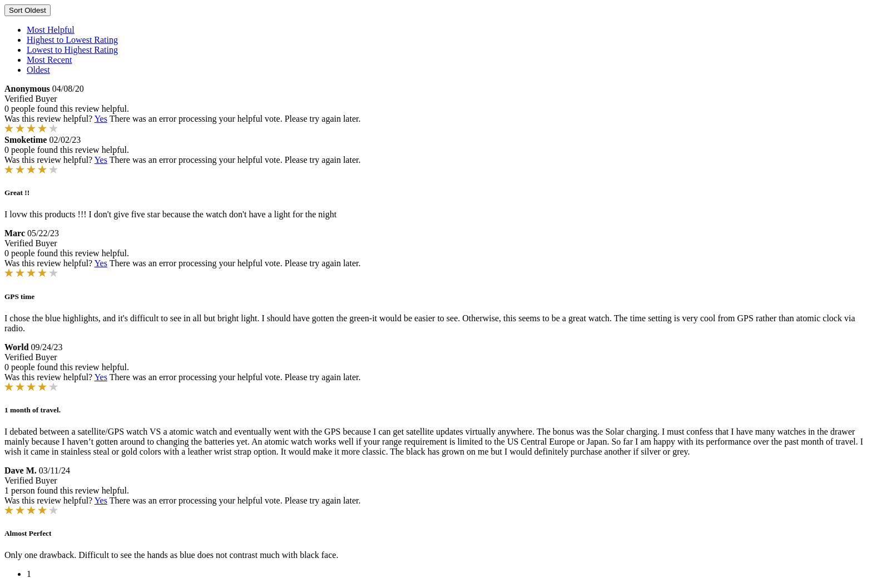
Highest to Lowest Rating (72, 40)
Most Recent (49, 60)
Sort (28, 10)
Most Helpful (51, 30)
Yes (101, 119)
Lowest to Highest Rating (72, 50)
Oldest (38, 70)
